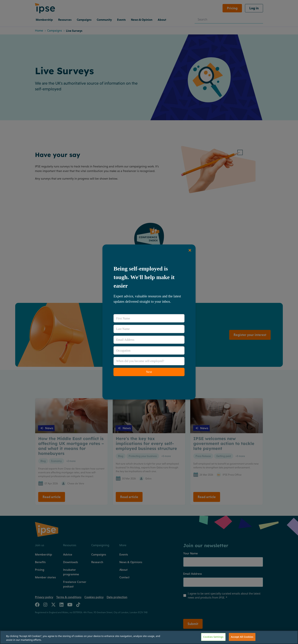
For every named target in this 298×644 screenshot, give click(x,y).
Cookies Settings (213, 637)
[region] (149, 637)
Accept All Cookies (242, 637)
